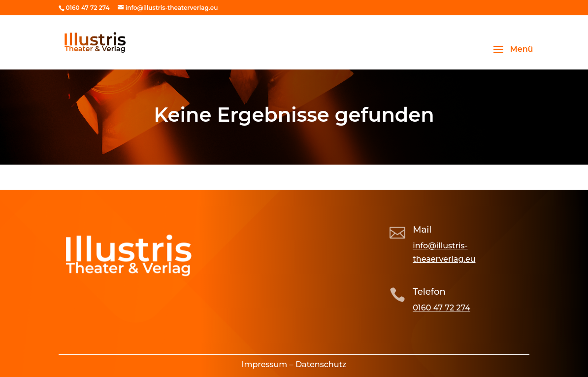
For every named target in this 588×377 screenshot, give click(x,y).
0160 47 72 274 (441, 308)
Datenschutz (321, 364)
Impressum (265, 364)
